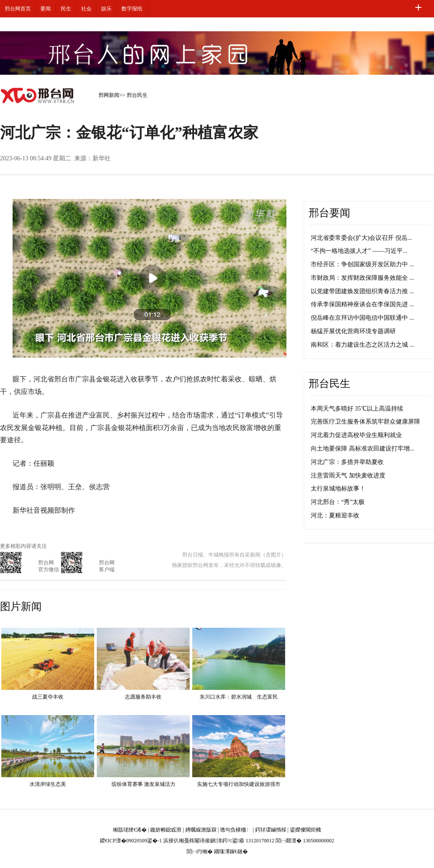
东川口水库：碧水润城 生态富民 (239, 697)
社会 (86, 9)
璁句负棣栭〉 (236, 830)
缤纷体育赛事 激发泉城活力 (143, 784)
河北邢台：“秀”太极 (338, 502)
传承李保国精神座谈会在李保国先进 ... (362, 304)
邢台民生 (137, 95)
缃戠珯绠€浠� (130, 830)
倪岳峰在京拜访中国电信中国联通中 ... (362, 318)
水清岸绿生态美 (48, 784)
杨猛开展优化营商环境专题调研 (353, 331)
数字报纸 (132, 9)
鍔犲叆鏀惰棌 (271, 830)
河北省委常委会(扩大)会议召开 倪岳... (361, 238)
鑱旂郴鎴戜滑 (166, 830)
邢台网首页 (18, 9)
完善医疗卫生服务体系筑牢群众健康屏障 (365, 422)
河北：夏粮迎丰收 (335, 515)
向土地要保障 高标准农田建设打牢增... (362, 449)
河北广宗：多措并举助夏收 (347, 462)
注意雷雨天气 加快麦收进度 (348, 475)
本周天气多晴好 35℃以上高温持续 (357, 409)
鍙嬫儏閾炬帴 (306, 830)
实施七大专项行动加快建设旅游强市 (239, 784)
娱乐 (106, 9)
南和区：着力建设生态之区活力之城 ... (362, 345)
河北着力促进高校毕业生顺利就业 (356, 435)
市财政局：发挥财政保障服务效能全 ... (362, 278)
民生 (66, 9)
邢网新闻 (109, 95)
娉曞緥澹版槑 (201, 830)
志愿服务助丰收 (143, 697)
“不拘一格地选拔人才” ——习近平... (359, 251)
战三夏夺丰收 (48, 697)
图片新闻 (21, 606)
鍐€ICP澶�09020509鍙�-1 (131, 841)
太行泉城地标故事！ (338, 489)
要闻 (46, 9)
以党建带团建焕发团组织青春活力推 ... (362, 291)
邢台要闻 (329, 213)
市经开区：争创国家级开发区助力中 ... (362, 264)
